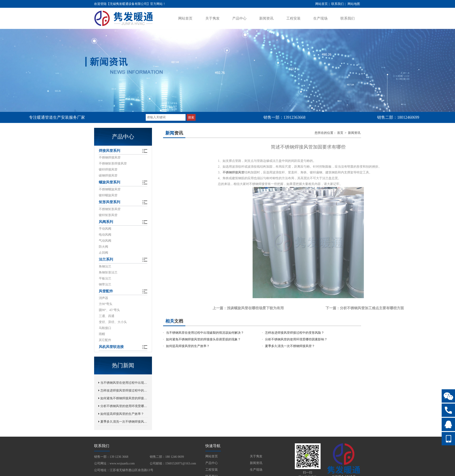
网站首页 (322, 4)
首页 (340, 133)
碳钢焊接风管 (108, 176)
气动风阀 (105, 241)
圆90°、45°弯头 (109, 311)
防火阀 (103, 247)
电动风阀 (105, 235)
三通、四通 (107, 317)
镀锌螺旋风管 (108, 196)
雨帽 (102, 335)
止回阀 (103, 253)
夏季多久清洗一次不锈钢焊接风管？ (123, 422)
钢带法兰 (105, 285)
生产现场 (320, 18)
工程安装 (293, 18)
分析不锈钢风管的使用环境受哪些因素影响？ (123, 407)
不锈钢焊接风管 (110, 158)
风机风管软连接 (111, 348)
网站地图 (354, 4)
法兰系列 (106, 260)
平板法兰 (105, 279)
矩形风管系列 (109, 202)
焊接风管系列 (109, 151)
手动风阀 (105, 229)
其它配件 (105, 341)
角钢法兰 (105, 267)
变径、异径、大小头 (113, 323)
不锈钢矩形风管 (110, 209)
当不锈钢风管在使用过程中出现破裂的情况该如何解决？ (123, 383)
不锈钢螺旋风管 (110, 190)
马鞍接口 (105, 329)
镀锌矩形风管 (108, 215)
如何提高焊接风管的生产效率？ (121, 415)
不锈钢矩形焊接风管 (113, 164)
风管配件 (106, 292)
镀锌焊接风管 (108, 170)
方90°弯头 (106, 305)
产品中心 (239, 18)
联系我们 (338, 4)
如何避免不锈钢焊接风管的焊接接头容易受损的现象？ (123, 399)
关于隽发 (212, 18)
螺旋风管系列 (109, 183)
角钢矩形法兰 (108, 273)
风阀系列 (106, 222)
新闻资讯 (266, 18)
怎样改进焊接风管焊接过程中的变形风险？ (123, 391)
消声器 (103, 299)
